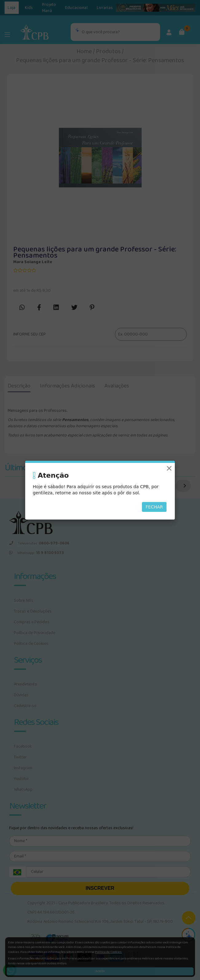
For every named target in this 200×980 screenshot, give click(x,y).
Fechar (154, 507)
